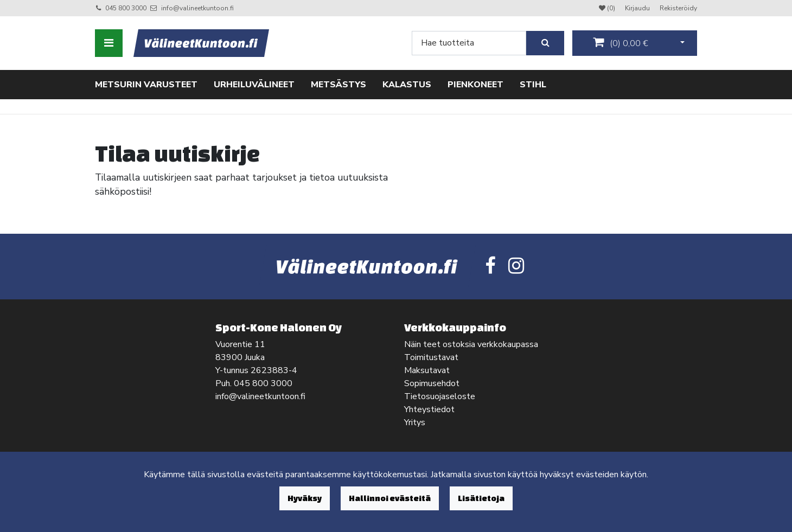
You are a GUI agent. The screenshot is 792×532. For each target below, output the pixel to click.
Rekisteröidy (678, 8)
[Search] (469, 43)
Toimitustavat (431, 357)
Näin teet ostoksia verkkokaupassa (471, 344)
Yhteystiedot (429, 409)
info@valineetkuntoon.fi (197, 8)
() (621, 43)
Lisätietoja (481, 498)
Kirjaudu (638, 8)
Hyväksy (305, 498)
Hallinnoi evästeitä (390, 498)
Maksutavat (427, 370)
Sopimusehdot (432, 383)
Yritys (415, 422)
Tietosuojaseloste (440, 396)
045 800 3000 (126, 8)
